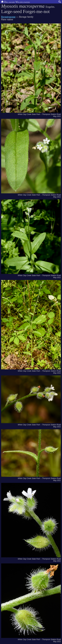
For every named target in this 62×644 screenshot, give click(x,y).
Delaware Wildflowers (16, 2)
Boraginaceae (8, 17)
